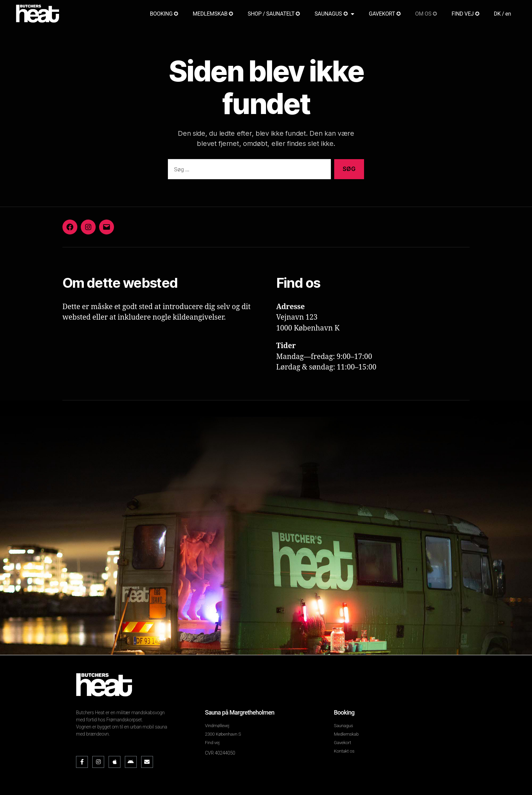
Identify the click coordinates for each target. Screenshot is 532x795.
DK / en (503, 14)
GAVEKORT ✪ (385, 14)
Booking (344, 712)
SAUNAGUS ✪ (334, 14)
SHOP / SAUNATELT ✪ (274, 14)
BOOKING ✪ (164, 14)
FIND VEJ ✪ (465, 14)
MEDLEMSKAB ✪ (213, 14)
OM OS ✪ (426, 14)
